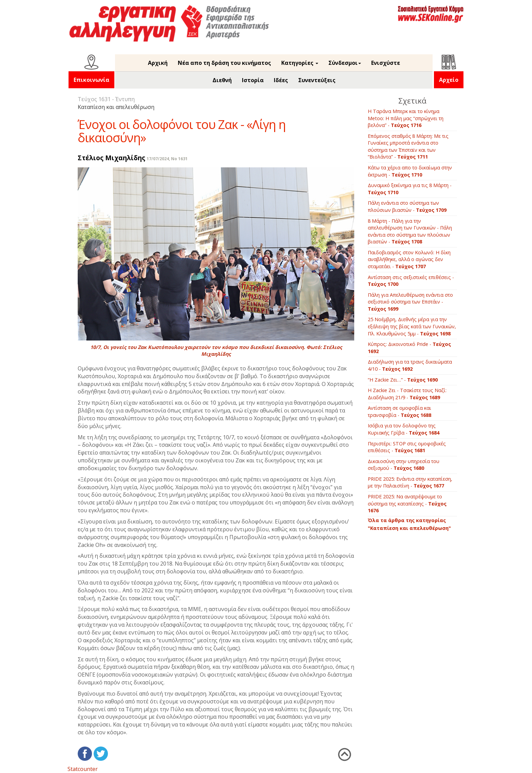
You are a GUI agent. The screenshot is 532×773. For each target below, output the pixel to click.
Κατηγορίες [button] (300, 63)
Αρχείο (449, 80)
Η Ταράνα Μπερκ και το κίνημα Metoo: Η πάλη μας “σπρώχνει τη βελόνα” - (406, 118)
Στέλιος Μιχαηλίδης (111, 158)
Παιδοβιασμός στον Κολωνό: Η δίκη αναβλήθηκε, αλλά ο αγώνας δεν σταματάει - (409, 259)
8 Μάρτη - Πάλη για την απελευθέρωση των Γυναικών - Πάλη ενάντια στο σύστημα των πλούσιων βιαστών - (410, 231)
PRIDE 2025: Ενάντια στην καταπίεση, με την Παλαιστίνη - (410, 482)
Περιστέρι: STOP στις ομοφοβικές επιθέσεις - (407, 447)
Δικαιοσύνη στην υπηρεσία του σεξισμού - (404, 465)
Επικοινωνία (91, 80)
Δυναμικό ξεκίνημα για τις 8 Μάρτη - (410, 189)
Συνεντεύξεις (317, 80)
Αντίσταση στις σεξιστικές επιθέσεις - (411, 281)
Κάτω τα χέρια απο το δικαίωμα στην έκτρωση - (410, 171)
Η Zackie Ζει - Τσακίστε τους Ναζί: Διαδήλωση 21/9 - (407, 394)
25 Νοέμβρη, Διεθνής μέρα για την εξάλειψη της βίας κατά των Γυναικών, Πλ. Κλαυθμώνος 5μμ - (412, 326)
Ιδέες (281, 80)
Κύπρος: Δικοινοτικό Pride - (409, 348)
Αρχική (158, 63)
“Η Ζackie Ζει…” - (403, 380)
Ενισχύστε (386, 63)
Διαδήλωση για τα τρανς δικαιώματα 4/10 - (410, 365)
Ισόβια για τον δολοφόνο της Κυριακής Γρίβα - (404, 429)
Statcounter (83, 769)
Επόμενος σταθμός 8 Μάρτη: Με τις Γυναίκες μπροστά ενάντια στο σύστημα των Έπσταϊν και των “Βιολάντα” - (408, 146)
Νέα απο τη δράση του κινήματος (224, 63)
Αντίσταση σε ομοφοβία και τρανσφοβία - (400, 411)
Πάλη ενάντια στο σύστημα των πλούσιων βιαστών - (407, 206)
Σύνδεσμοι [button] (345, 63)
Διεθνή (222, 80)
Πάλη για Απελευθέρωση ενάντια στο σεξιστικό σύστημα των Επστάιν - (410, 302)
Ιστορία (253, 80)
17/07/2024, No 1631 (167, 159)
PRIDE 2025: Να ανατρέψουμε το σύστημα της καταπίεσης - (407, 503)
